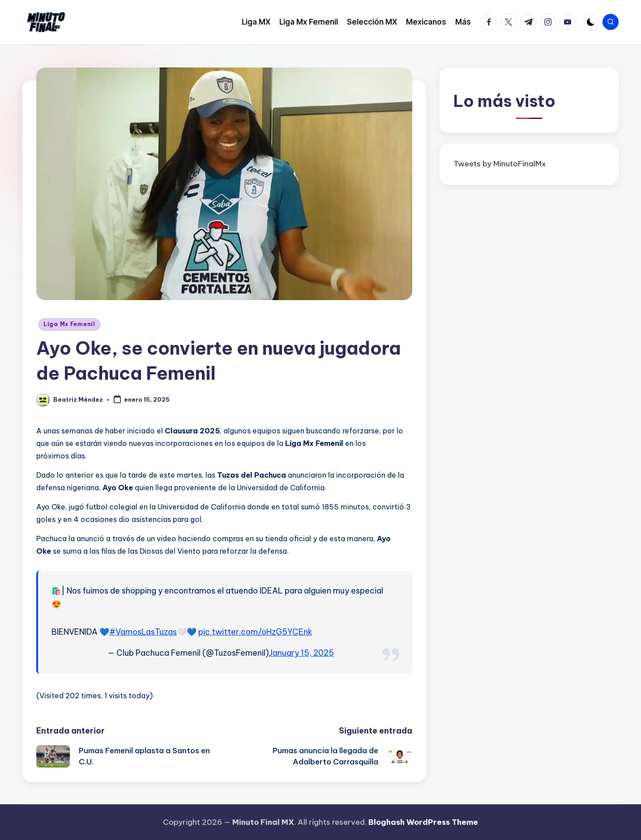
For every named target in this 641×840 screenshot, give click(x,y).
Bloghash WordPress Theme (423, 822)
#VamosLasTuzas (143, 632)
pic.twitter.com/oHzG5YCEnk (255, 632)
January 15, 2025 (301, 653)
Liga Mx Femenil (69, 324)
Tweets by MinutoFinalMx (500, 164)
